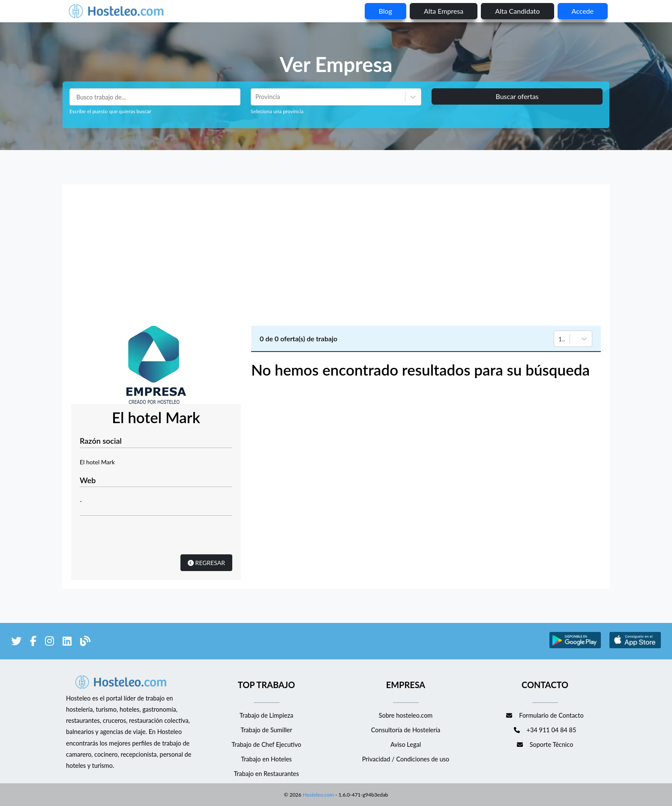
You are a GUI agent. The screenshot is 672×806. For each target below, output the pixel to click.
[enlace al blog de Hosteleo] (85, 642)
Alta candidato (517, 11)
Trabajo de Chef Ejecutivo (266, 744)
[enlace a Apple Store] (635, 647)
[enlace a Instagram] (49, 642)
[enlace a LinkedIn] (67, 642)
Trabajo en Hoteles (266, 759)
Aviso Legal (406, 744)
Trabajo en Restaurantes (266, 774)
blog (385, 11)
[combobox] (256, 97)
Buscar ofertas (517, 96)
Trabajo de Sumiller (266, 730)
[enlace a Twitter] (16, 642)
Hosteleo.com (318, 795)
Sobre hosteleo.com (406, 715)
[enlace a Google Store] (575, 647)
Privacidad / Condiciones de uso (406, 759)
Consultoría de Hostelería (406, 730)
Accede (583, 11)
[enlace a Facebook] (33, 642)
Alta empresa (444, 11)
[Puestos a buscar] (155, 97)
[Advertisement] (336, 257)
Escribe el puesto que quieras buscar (110, 111)
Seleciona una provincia (277, 111)
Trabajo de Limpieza (266, 715)
